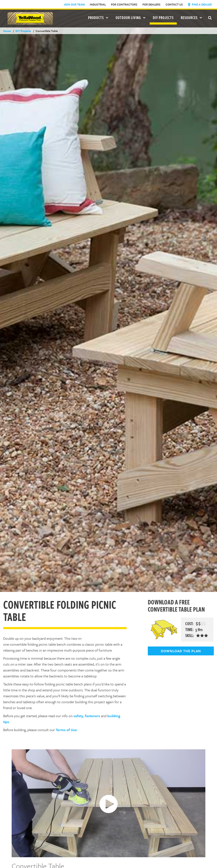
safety (78, 716)
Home (7, 31)
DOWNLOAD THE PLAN (181, 651)
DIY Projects (163, 18)
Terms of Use (66, 730)
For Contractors (124, 4)
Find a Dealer (200, 4)
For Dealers (151, 4)
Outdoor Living (131, 18)
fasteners (93, 716)
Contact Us (174, 4)
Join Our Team (74, 4)
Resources (191, 18)
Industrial (98, 4)
